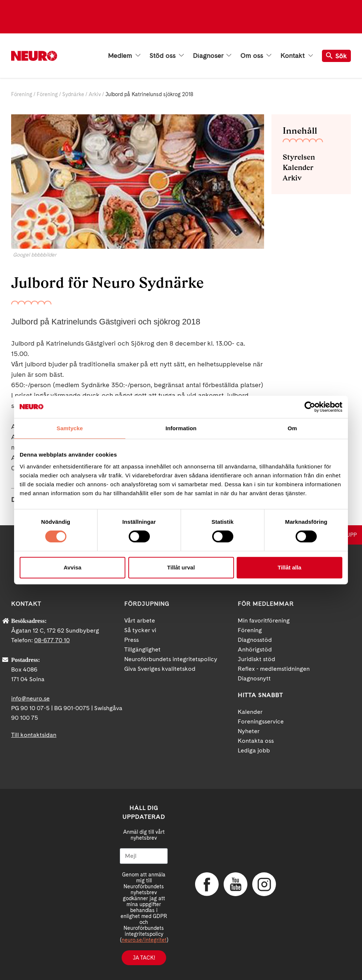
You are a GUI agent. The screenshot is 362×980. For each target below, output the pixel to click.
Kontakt (297, 56)
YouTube (235, 884)
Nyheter (249, 731)
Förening (22, 94)
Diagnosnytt (254, 678)
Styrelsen (299, 157)
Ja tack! (144, 958)
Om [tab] (292, 428)
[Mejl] (144, 856)
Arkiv (95, 94)
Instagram (263, 884)
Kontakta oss (256, 741)
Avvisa (73, 567)
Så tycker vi (140, 630)
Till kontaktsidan (34, 735)
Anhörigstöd (255, 649)
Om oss (256, 56)
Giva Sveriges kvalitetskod (160, 669)
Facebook (206, 884)
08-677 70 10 (52, 640)
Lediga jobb (254, 750)
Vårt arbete (140, 620)
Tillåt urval (181, 567)
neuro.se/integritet (144, 940)
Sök (336, 56)
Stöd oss (167, 56)
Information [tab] (181, 428)
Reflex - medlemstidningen (274, 669)
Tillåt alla (290, 567)
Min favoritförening (264, 620)
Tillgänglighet (142, 649)
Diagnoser (212, 56)
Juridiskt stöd (256, 659)
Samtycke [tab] (70, 428)
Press (131, 640)
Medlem (124, 56)
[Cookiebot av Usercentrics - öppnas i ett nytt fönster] (310, 407)
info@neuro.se (30, 698)
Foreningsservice (261, 721)
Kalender (298, 167)
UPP (352, 535)
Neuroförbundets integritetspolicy (171, 659)
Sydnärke (73, 94)
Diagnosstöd (255, 640)
